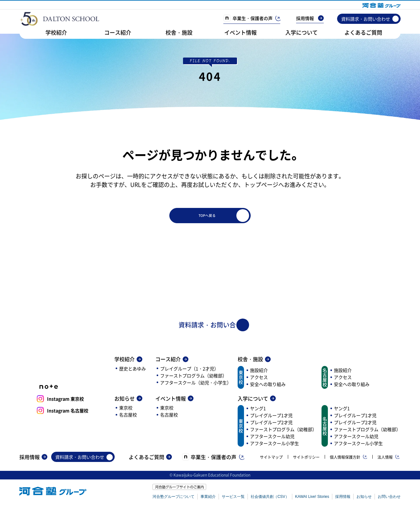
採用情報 (310, 18)
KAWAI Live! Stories (312, 500)
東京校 (126, 411)
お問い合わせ (389, 500)
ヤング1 (258, 412)
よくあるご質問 (363, 32)
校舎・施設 (179, 32)
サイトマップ (271, 461)
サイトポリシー (306, 461)
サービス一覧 (233, 500)
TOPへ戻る (239, 217)
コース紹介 (118, 32)
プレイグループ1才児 (271, 419)
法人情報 (389, 461)
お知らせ (128, 402)
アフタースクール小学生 (274, 447)
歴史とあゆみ (132, 372)
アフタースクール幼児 (272, 440)
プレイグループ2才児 (271, 426)
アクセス (259, 381)
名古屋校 (128, 418)
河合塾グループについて (173, 500)
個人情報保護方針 (349, 461)
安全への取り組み (268, 388)
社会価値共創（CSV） (270, 500)
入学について (301, 32)
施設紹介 (259, 374)
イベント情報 (240, 32)
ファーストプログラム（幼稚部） (193, 379)
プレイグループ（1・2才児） (189, 372)
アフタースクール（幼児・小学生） (196, 386)
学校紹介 (56, 32)
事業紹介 (208, 500)
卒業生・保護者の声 (252, 18)
